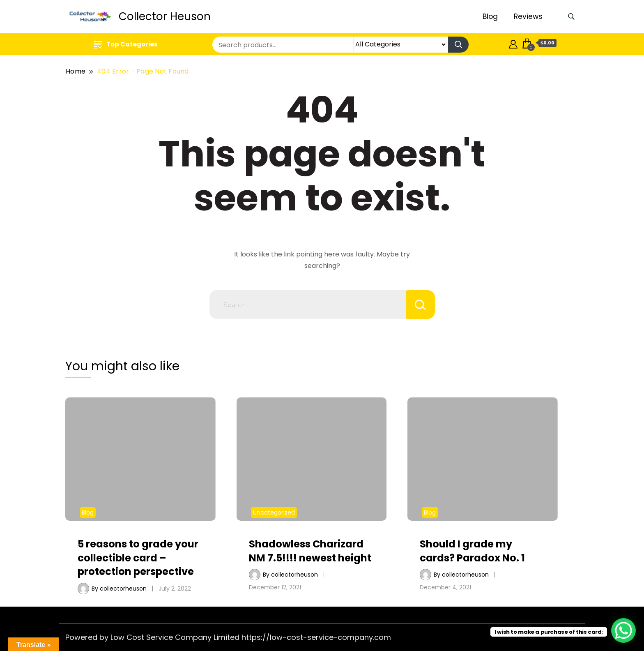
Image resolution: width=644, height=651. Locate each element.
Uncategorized (274, 512)
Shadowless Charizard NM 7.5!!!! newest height (310, 551)
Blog (490, 16)
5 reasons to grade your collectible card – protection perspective (138, 558)
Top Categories (126, 44)
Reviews (528, 16)
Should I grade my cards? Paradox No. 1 (472, 551)
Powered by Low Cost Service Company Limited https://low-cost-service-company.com (228, 637)
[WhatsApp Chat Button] (623, 630)
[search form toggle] (571, 17)
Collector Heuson (165, 16)
